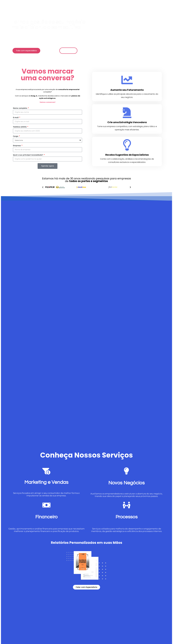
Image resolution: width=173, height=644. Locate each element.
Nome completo (20, 108)
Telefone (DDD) (20, 127)
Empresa (17, 146)
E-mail (16, 117)
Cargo (16, 136)
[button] (43, 187)
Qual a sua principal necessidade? (28, 155)
